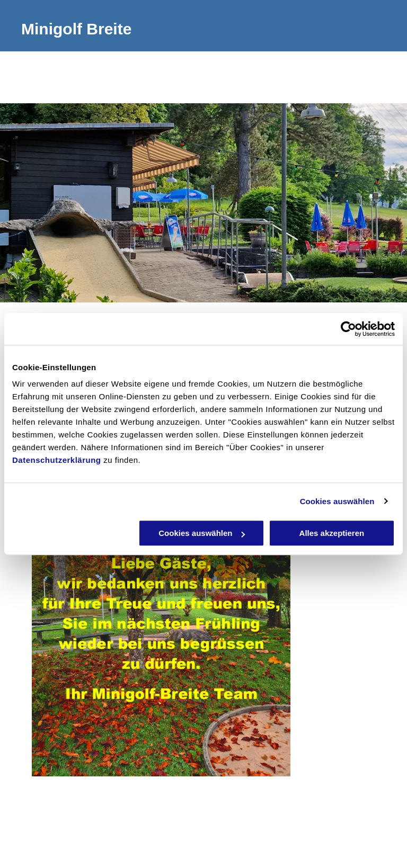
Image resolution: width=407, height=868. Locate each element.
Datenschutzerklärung (57, 460)
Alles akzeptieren (332, 533)
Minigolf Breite (76, 29)
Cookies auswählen (337, 501)
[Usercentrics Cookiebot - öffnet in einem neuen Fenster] (348, 329)
